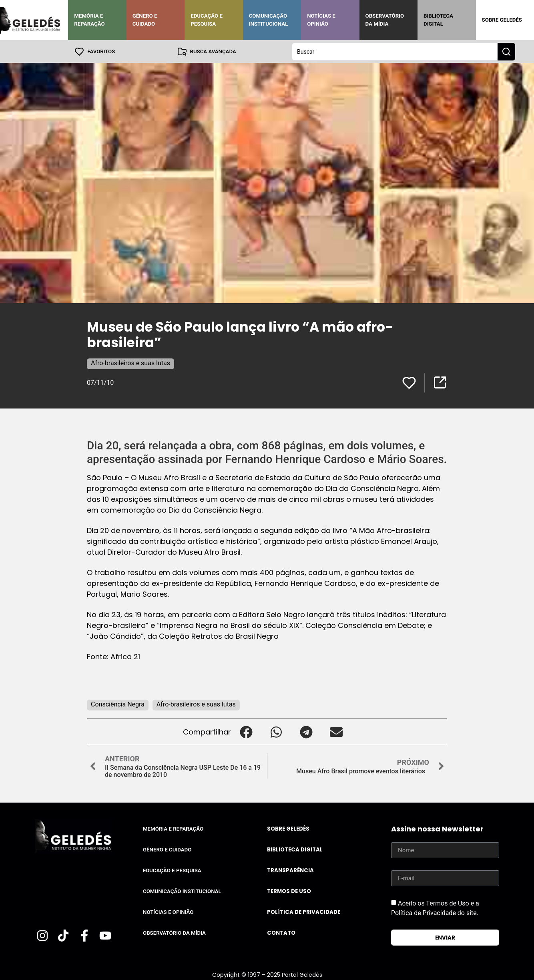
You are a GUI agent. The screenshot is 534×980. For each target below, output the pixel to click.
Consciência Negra (118, 704)
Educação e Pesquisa (207, 20)
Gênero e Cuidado (145, 20)
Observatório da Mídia (385, 20)
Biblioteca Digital (438, 20)
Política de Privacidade (304, 912)
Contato (281, 933)
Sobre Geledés (502, 20)
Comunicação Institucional (269, 20)
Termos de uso (289, 891)
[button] (246, 731)
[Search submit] (506, 51)
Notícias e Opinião (321, 20)
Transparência (290, 870)
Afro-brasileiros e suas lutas (130, 363)
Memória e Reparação (89, 20)
